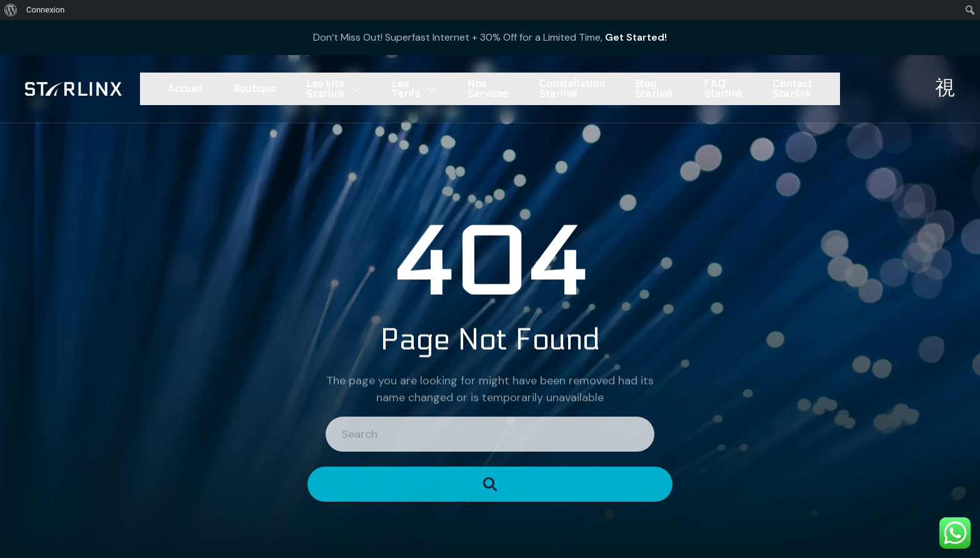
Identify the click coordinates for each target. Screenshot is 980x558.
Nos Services (488, 89)
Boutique (255, 89)
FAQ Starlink (723, 89)
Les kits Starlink (334, 89)
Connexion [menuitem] (45, 10)
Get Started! (636, 37)
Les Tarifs (415, 89)
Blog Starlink (654, 89)
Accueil (185, 89)
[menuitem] (11, 10)
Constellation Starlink (572, 89)
